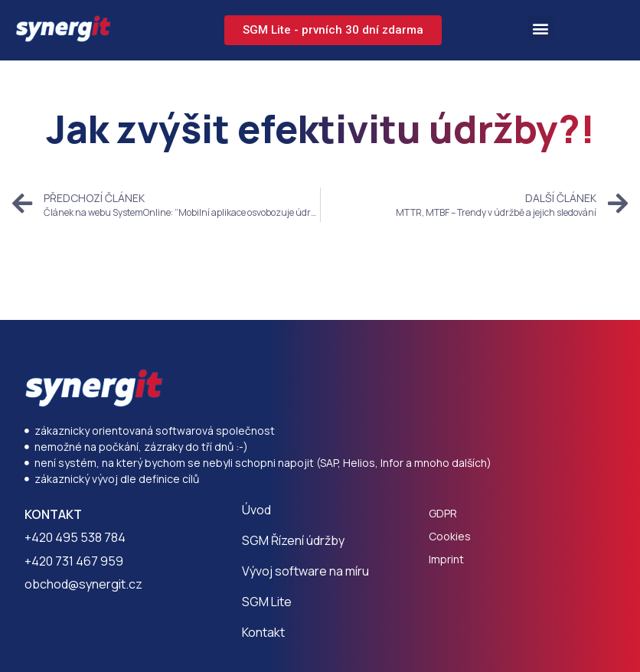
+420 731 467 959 (74, 561)
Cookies (450, 536)
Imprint (446, 559)
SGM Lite (267, 602)
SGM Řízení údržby (293, 540)
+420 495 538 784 (75, 537)
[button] (540, 28)
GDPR (443, 513)
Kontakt (263, 632)
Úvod (256, 510)
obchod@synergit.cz (83, 584)
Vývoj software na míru (305, 571)
